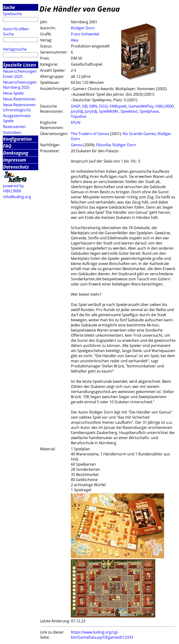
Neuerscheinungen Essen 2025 (20, 74)
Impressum (15, 160)
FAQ (7, 146)
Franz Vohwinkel (85, 34)
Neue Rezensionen (19, 99)
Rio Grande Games (139, 134)
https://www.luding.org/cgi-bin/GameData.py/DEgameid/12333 (102, 635)
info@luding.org (17, 197)
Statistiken (12, 132)
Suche (9, 7)
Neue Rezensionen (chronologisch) (19, 107)
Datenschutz (16, 167)
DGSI (103, 106)
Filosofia (103, 145)
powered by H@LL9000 (13, 188)
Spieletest (129, 111)
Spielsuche (12, 14)
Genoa (77, 145)
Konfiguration (17, 139)
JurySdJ (77, 111)
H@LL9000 (165, 106)
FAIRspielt (118, 106)
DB (85, 106)
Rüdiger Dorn (83, 28)
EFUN (76, 122)
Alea (75, 40)
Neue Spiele (13, 93)
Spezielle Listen (19, 65)
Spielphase (149, 111)
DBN (93, 106)
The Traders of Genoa (90, 134)
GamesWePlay (141, 106)
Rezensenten (14, 127)
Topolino (79, 116)
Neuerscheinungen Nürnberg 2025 (20, 85)
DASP (76, 106)
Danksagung (16, 153)
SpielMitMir (109, 111)
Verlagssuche (15, 49)
